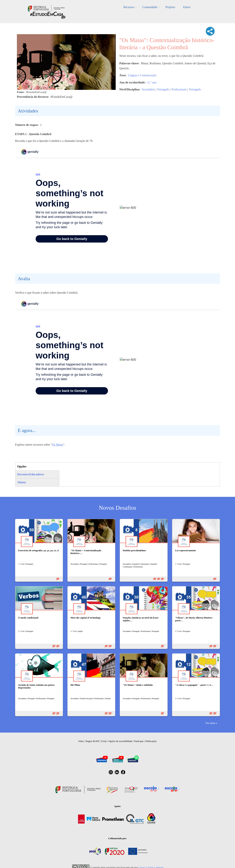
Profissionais (179, 89)
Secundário (148, 89)
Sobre (81, 741)
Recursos (129, 7)
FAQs (104, 741)
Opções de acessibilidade (120, 741)
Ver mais (210, 723)
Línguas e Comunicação (142, 75)
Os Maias (58, 445)
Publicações (151, 741)
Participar (139, 741)
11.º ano (152, 82)
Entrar (187, 7)
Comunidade (150, 7)
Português (163, 89)
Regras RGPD (93, 741)
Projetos (170, 7)
